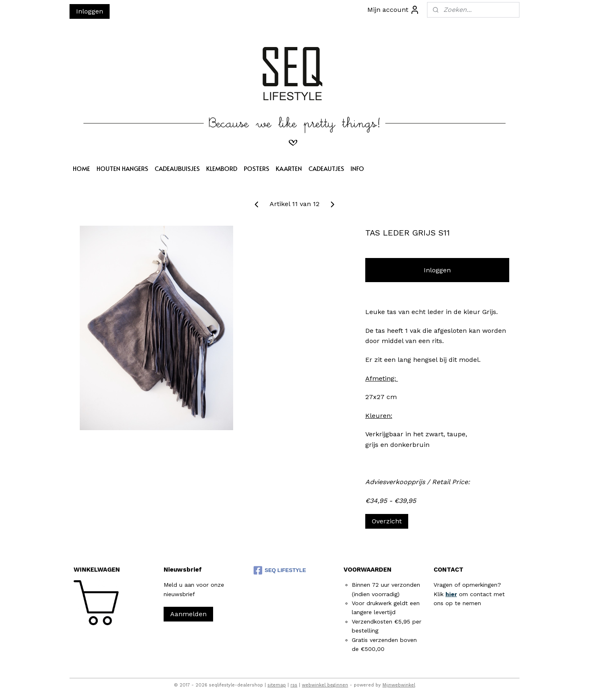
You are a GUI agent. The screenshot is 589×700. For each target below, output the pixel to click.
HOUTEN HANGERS (122, 168)
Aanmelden (188, 614)
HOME (81, 168)
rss (294, 685)
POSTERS (256, 168)
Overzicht (387, 521)
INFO (357, 168)
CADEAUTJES (326, 168)
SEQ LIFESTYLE (280, 570)
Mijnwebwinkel (399, 685)
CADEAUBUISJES (177, 168)
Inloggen (90, 11)
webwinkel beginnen (325, 685)
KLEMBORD (222, 168)
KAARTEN (289, 168)
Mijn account (393, 10)
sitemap (277, 685)
